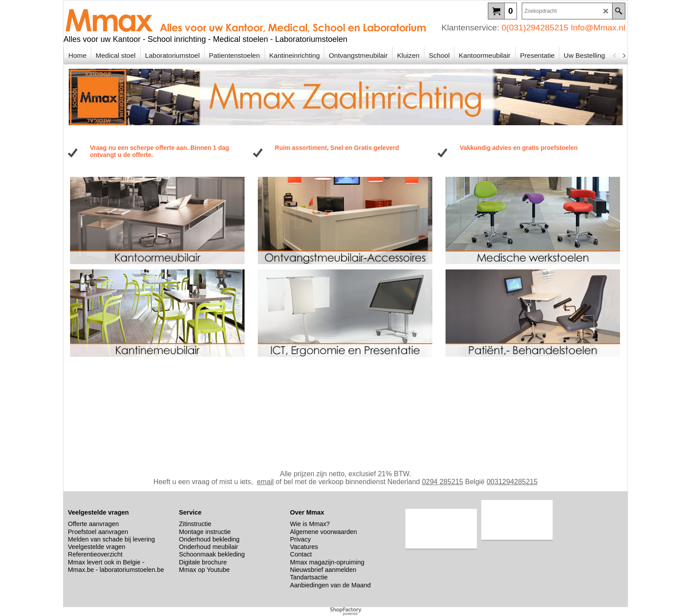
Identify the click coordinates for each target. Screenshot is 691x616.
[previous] (615, 56)
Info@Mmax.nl (598, 28)
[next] (624, 56)
